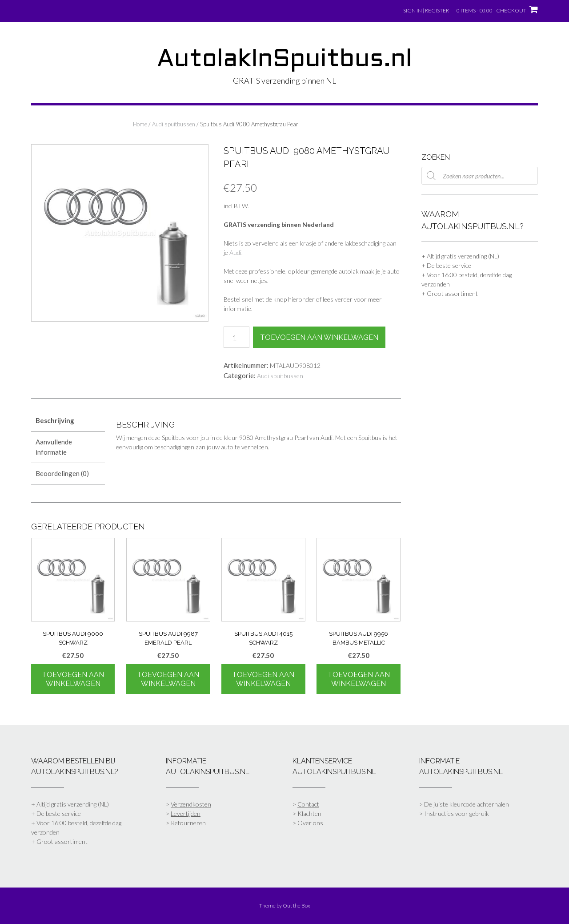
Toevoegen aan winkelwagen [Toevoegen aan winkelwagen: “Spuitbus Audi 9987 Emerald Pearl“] (168, 679)
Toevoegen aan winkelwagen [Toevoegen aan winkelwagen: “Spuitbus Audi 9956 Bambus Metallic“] (359, 679)
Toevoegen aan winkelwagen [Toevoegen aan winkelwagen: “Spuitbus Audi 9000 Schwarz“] (73, 679)
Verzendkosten (191, 804)
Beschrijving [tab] (55, 420)
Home (140, 124)
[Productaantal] (236, 337)
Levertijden (186, 813)
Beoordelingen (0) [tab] (62, 473)
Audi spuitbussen (174, 124)
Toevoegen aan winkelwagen (319, 337)
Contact (308, 804)
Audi (235, 252)
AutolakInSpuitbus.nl (284, 60)
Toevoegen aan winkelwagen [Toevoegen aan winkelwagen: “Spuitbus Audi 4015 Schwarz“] (263, 679)
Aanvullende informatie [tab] (54, 447)
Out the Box (297, 906)
